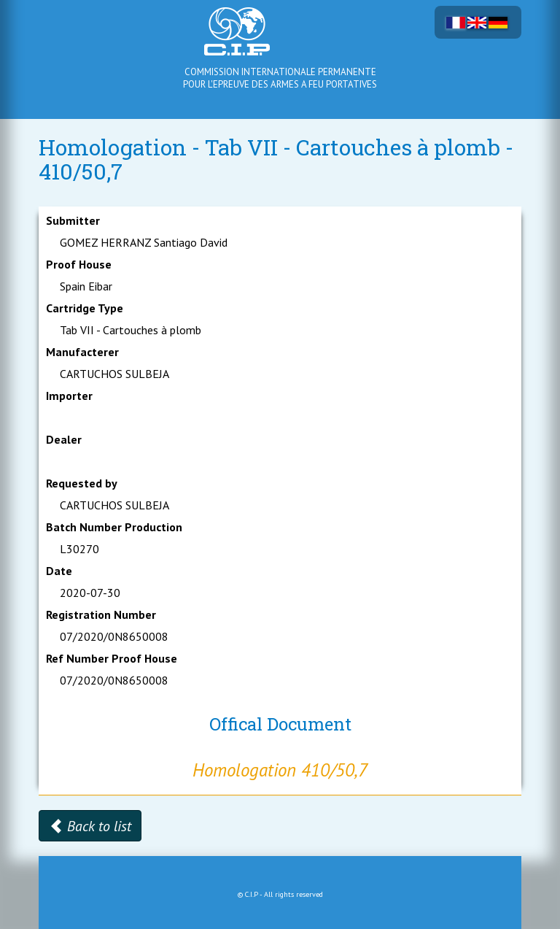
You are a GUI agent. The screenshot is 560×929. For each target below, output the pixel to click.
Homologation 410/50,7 (280, 770)
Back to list (90, 826)
